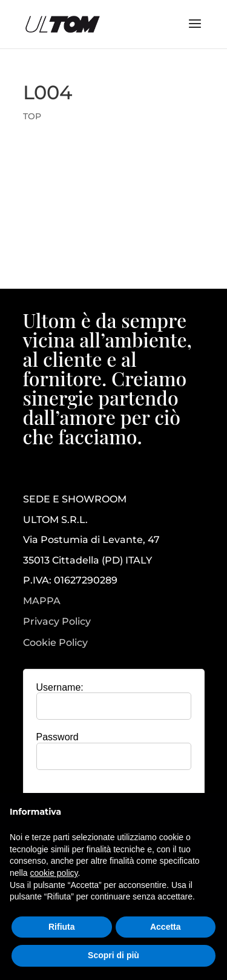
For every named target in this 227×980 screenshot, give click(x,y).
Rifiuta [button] (62, 927)
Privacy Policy (57, 622)
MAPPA (42, 601)
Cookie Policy (55, 643)
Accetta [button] (166, 927)
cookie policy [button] (54, 873)
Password (58, 737)
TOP (32, 116)
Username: (60, 687)
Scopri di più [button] (113, 955)
